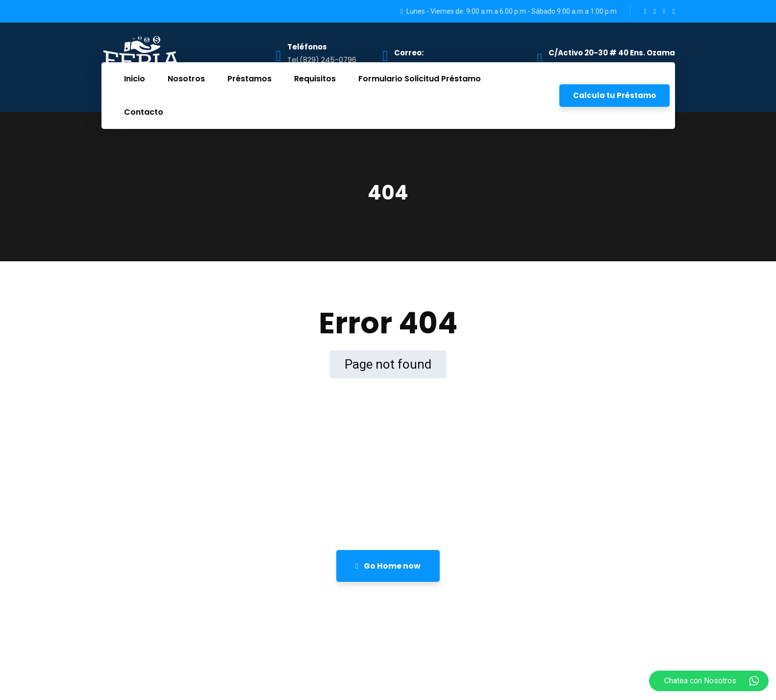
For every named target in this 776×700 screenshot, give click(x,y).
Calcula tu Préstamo (614, 95)
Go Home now (388, 566)
